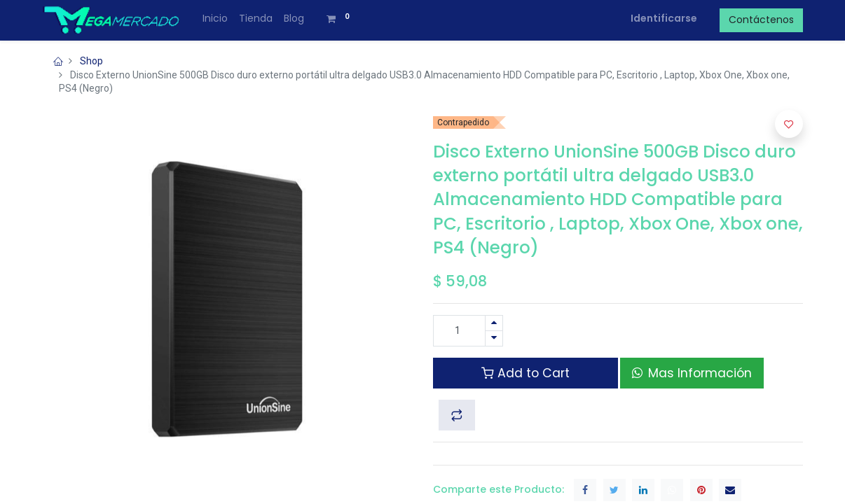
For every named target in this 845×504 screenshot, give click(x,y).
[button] (457, 415)
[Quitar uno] (494, 338)
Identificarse (664, 18)
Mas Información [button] (692, 373)
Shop (91, 61)
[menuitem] (215, 19)
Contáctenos (761, 20)
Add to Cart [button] (525, 373)
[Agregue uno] (494, 323)
